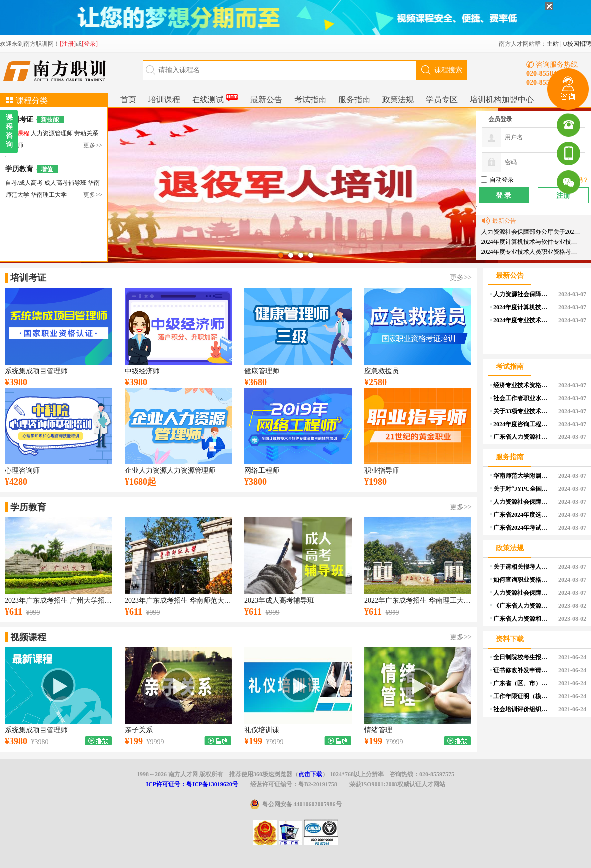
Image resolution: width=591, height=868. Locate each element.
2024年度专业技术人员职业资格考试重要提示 (532, 252)
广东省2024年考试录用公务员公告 (522, 528)
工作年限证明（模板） (522, 696)
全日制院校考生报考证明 (522, 657)
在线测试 (215, 98)
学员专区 (442, 100)
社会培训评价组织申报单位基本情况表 (522, 709)
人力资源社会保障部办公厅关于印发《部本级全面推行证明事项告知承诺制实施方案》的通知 (522, 593)
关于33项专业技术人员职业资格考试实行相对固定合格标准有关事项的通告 (522, 411)
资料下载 (510, 639)
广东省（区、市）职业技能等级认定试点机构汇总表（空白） (522, 683)
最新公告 (266, 100)
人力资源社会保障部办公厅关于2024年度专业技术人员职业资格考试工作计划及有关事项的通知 (532, 232)
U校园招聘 (577, 44)
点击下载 (310, 774)
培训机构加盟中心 (502, 100)
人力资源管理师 (53, 133)
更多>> (93, 145)
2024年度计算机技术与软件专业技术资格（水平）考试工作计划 (532, 242)
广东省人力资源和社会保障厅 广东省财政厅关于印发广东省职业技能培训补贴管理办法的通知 (522, 619)
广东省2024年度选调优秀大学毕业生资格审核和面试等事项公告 (522, 515)
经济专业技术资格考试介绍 (522, 385)
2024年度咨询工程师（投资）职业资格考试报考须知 (522, 424)
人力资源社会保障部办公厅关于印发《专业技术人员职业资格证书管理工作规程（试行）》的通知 (522, 502)
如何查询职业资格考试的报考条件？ (522, 580)
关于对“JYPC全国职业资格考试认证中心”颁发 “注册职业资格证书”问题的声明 (522, 489)
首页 (128, 100)
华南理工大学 (49, 195)
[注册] (68, 44)
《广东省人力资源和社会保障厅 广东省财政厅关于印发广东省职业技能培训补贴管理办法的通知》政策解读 (522, 606)
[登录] (90, 44)
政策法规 (398, 100)
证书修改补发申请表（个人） (522, 670)
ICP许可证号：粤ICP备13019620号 (192, 784)
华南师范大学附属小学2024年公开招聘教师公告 (522, 476)
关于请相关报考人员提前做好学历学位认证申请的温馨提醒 (522, 567)
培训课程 (164, 100)
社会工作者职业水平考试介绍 (522, 398)
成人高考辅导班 (66, 183)
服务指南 (354, 100)
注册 (563, 195)
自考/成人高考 (24, 183)
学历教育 (19, 169)
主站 (553, 44)
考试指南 (310, 100)
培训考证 (19, 119)
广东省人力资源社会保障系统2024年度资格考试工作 (522, 437)
